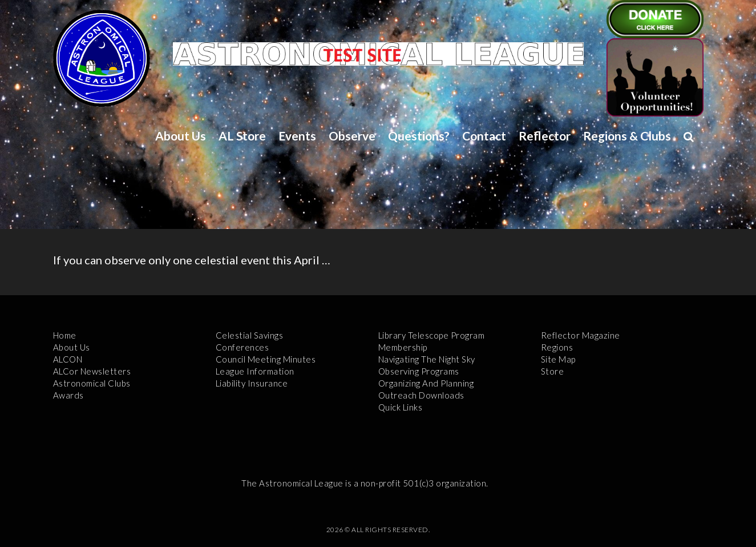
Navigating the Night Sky (427, 359)
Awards (68, 395)
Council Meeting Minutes (266, 359)
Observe (352, 136)
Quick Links (401, 407)
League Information (255, 371)
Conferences (242, 347)
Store (553, 371)
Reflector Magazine (581, 335)
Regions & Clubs (627, 136)
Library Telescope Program (432, 335)
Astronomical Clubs (92, 383)
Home (65, 335)
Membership (403, 347)
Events (297, 136)
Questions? (419, 136)
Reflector (545, 136)
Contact (484, 136)
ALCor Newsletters (92, 371)
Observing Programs (419, 371)
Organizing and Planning (426, 383)
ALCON (68, 359)
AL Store (242, 136)
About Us (181, 136)
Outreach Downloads (421, 395)
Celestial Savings (250, 335)
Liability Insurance (252, 383)
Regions (557, 347)
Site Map (558, 359)
